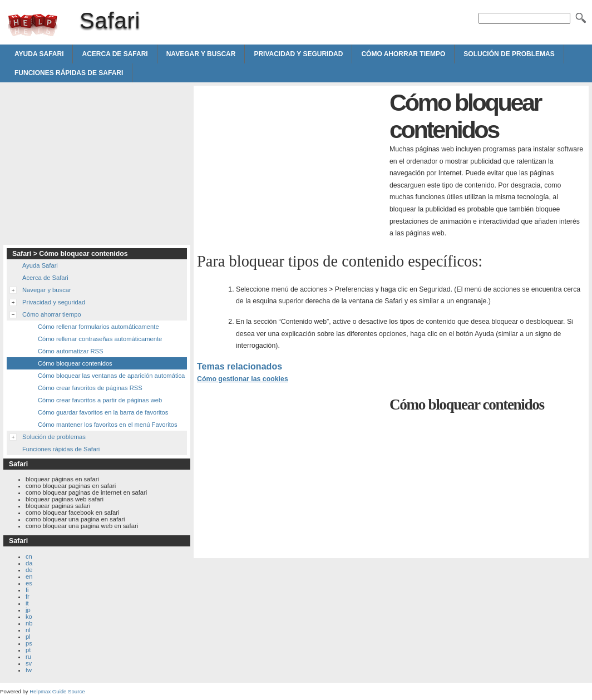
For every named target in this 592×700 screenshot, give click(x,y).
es (29, 583)
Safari (33, 25)
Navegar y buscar (201, 54)
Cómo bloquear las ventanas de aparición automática (111, 376)
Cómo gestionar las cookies (243, 379)
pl (28, 637)
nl (28, 630)
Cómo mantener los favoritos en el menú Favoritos (108, 425)
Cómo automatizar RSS (71, 351)
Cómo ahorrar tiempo (403, 54)
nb (29, 623)
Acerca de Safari (115, 54)
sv (29, 663)
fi (27, 590)
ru (28, 657)
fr (28, 597)
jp (28, 610)
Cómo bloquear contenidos (75, 363)
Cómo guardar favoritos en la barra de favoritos (103, 412)
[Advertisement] (290, 167)
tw (29, 670)
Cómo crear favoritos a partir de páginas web (100, 400)
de (29, 570)
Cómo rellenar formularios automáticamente (98, 327)
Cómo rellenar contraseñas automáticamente (100, 339)
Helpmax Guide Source (57, 691)
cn (29, 556)
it (27, 603)
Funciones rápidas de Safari (69, 73)
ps (29, 643)
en (29, 576)
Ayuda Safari (39, 54)
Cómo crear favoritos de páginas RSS (90, 388)
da (29, 563)
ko (29, 617)
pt (28, 650)
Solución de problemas (509, 54)
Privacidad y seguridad (298, 54)
